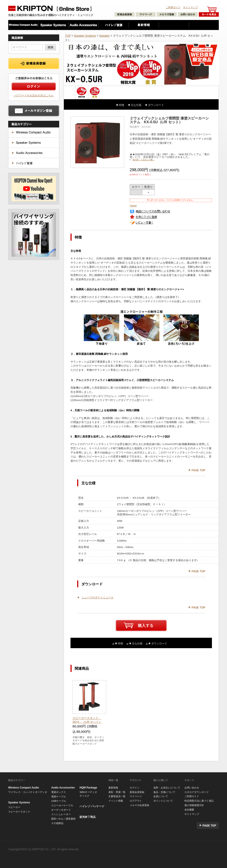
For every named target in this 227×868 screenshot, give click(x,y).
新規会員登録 (137, 792)
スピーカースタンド (19, 812)
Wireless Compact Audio (24, 788)
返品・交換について (164, 792)
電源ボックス (59, 792)
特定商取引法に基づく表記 (199, 801)
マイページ (136, 796)
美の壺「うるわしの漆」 (144, 160)
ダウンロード (156, 105)
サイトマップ (190, 7)
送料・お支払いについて (167, 788)
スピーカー (14, 807)
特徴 (121, 105)
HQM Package (88, 788)
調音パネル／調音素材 (63, 819)
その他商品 (57, 823)
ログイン (135, 788)
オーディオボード (61, 810)
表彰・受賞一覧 (117, 792)
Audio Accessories (63, 788)
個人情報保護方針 (194, 805)
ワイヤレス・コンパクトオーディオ (28, 792)
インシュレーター (61, 814)
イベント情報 (116, 801)
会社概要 (189, 810)
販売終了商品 (88, 817)
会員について (161, 796)
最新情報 (113, 788)
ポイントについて (163, 801)
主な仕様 (136, 105)
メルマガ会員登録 (139, 805)
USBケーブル (59, 801)
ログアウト (136, 801)
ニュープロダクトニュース (98, 597)
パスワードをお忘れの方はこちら (34, 95)
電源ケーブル (59, 796)
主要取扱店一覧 (117, 796)
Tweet (133, 206)
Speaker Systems (85, 36)
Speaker (104, 36)
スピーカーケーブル (62, 805)
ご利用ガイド (173, 7)
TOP (68, 36)
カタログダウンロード (197, 792)
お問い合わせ (192, 788)
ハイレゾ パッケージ (92, 806)
